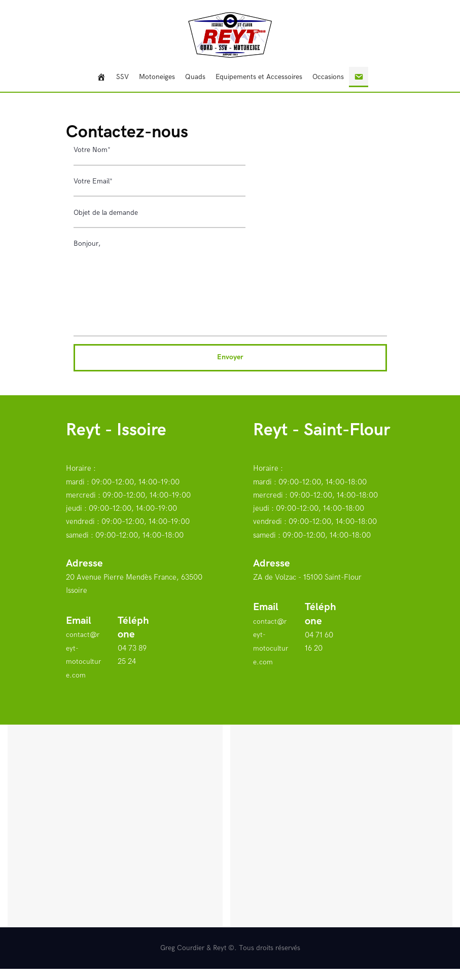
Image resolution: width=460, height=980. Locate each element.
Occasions (328, 77)
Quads (195, 77)
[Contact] (359, 77)
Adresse (84, 575)
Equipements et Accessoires (259, 77)
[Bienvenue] (101, 77)
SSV (122, 77)
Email (79, 632)
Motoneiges (157, 77)
